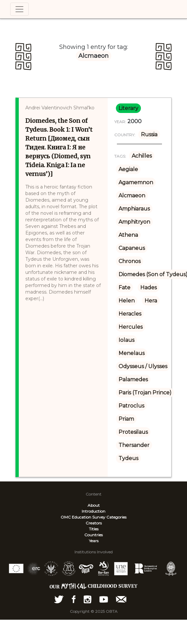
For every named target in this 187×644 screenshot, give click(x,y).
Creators (94, 523)
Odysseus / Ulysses (143, 366)
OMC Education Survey (83, 517)
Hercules (131, 327)
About (94, 505)
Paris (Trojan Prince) (145, 393)
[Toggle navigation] (19, 9)
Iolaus (126, 340)
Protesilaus (133, 432)
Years (94, 541)
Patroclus (131, 406)
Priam (126, 419)
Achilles (142, 156)
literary (128, 108)
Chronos (130, 261)
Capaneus (132, 248)
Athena (128, 235)
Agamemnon (136, 182)
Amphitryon (134, 222)
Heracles (130, 314)
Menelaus (132, 353)
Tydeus (128, 458)
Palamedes (133, 379)
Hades (148, 288)
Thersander (134, 445)
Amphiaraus (134, 209)
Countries (93, 535)
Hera (151, 301)
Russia (149, 134)
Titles (94, 529)
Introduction (93, 511)
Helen (127, 301)
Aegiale (128, 169)
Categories (116, 517)
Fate (124, 288)
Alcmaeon (132, 196)
